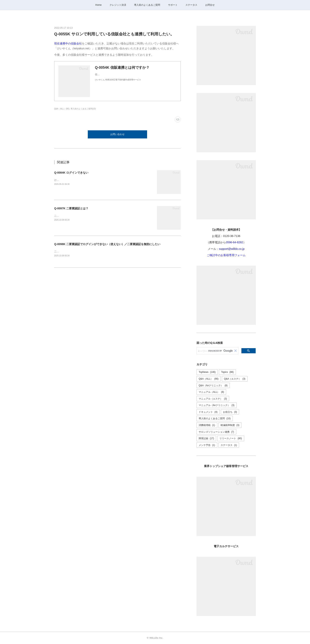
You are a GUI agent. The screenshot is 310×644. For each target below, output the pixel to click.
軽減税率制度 (230, 425)
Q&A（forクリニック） (213, 385)
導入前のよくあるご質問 (147, 5)
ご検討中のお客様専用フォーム (226, 255)
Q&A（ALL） (209, 379)
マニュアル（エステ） (213, 399)
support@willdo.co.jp (232, 249)
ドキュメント (208, 412)
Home (98, 5)
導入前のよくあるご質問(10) (83, 109)
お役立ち (230, 412)
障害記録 (206, 438)
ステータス (191, 5)
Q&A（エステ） (235, 379)
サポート (173, 5)
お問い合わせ (117, 134)
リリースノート (231, 438)
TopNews (207, 372)
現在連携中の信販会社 (68, 43)
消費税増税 (207, 425)
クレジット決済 (118, 5)
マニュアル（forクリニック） (217, 405)
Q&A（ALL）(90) (62, 109)
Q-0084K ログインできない (71, 173)
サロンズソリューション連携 (216, 432)
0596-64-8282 (234, 242)
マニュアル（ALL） (211, 392)
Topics (227, 372)
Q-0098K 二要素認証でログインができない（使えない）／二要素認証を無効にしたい (107, 244)
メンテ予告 (207, 445)
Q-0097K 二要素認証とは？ (71, 208)
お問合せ (210, 5)
